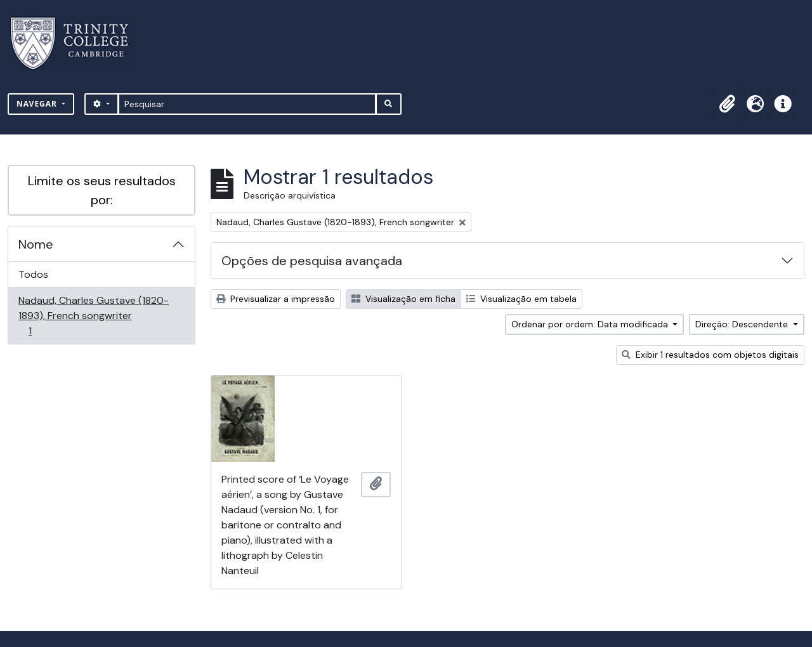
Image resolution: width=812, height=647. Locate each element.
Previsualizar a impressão (276, 299)
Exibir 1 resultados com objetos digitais (710, 355)
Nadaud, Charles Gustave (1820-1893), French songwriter (93, 316)
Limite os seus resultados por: (102, 190)
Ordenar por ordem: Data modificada (591, 324)
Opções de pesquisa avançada (312, 261)
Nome (36, 244)
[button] (727, 104)
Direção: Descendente (743, 324)
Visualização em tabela (521, 299)
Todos (33, 274)
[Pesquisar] (247, 104)
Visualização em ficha (403, 299)
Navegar (38, 104)
